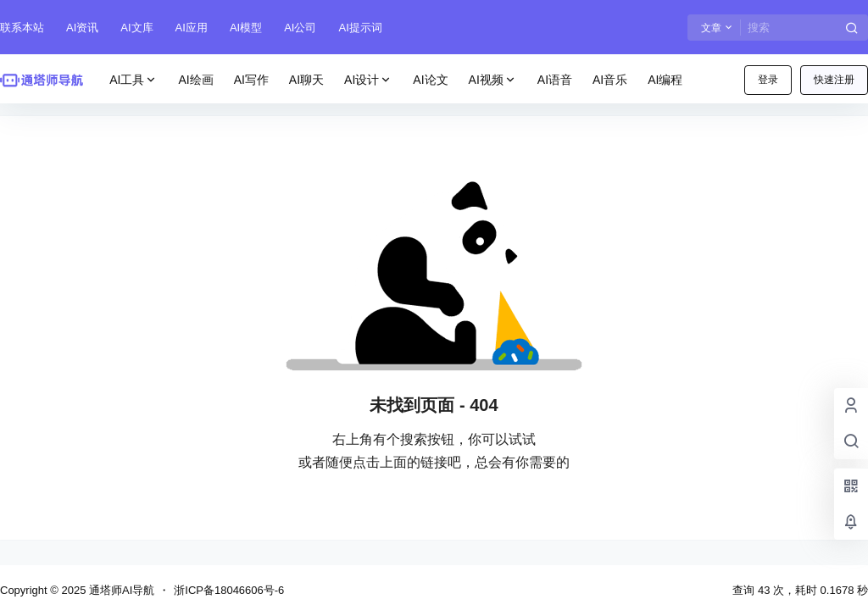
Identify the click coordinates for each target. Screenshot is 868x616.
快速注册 (834, 80)
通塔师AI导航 (120, 590)
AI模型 (246, 28)
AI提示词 (360, 28)
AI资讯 (82, 28)
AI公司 (300, 28)
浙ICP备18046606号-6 (229, 590)
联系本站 (22, 28)
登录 (768, 80)
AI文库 (136, 28)
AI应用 (192, 28)
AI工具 (134, 80)
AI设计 (368, 80)
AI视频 (493, 80)
